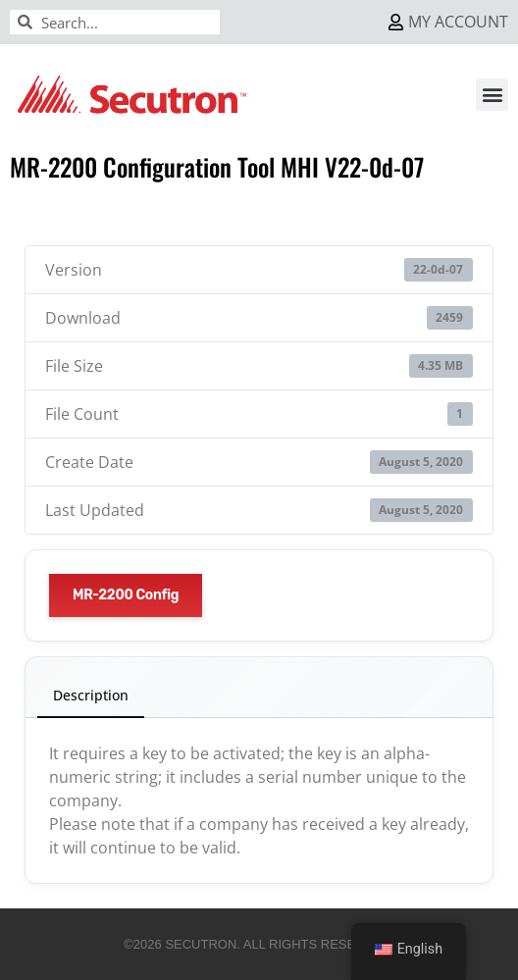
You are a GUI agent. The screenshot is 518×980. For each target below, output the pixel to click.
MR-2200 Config (126, 595)
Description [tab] (91, 695)
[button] (492, 95)
